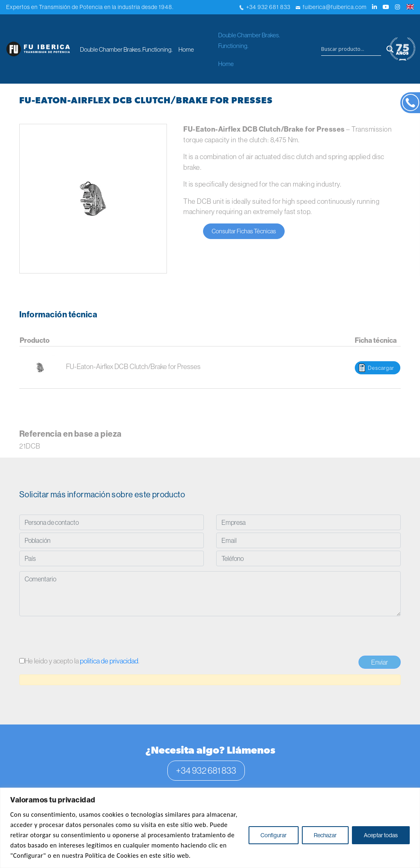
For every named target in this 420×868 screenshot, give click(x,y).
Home (186, 49)
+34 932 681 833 (265, 7)
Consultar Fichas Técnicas (244, 231)
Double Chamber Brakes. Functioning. (126, 49)
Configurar (274, 835)
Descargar (381, 368)
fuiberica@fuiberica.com (331, 7)
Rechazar (325, 835)
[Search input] (351, 49)
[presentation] (82, 637)
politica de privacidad (109, 661)
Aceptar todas (381, 835)
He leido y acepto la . (79, 661)
